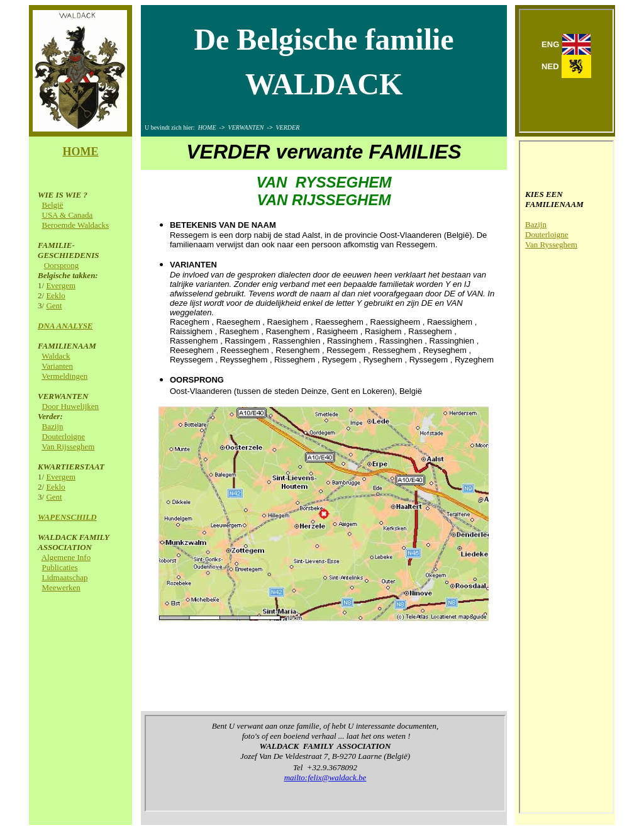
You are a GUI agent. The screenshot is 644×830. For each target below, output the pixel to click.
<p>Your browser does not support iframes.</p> (566, 71)
